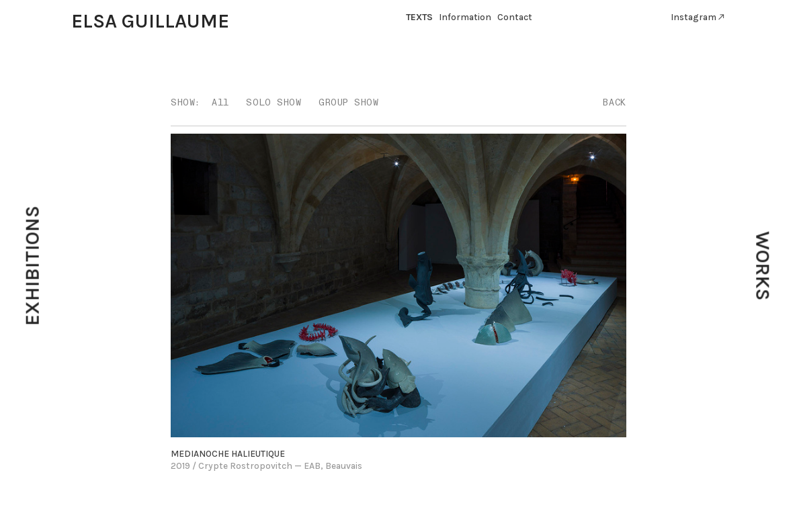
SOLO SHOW (274, 103)
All (220, 103)
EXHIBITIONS (32, 266)
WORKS (763, 266)
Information (465, 17)
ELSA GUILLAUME (150, 21)
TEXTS (419, 17)
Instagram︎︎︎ (698, 17)
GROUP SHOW (348, 103)
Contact (515, 17)
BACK (614, 103)
